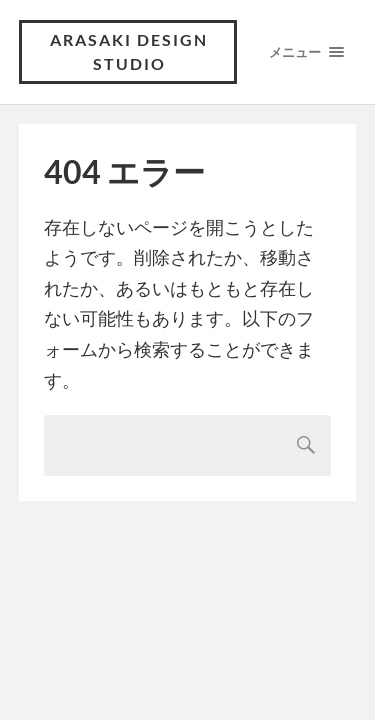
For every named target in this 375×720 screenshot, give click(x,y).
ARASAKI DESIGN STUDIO (129, 51)
